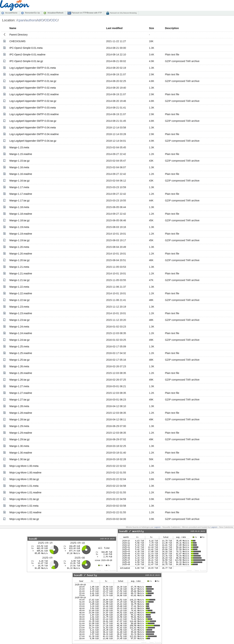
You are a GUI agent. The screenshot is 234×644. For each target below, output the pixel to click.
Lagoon (157, 527)
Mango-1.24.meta (19, 327)
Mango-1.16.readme (21, 174)
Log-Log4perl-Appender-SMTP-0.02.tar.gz (33, 101)
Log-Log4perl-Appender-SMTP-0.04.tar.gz (33, 141)
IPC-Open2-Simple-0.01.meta (26, 48)
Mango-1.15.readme (21, 154)
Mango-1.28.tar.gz (20, 419)
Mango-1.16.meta (19, 167)
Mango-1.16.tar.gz (20, 181)
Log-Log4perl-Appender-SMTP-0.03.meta (33, 108)
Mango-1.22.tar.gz (20, 300)
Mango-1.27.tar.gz (20, 400)
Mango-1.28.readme (21, 413)
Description (172, 28)
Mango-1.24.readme (21, 333)
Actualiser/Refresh (55, 13)
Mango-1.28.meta (19, 406)
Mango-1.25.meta (19, 346)
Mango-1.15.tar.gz (20, 161)
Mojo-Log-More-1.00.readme (25, 473)
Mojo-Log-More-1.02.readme (25, 512)
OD (47, 20)
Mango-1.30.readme (21, 453)
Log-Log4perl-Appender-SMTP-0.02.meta (33, 88)
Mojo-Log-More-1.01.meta (24, 486)
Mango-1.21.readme (21, 273)
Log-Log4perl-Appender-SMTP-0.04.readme (34, 134)
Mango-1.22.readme (21, 293)
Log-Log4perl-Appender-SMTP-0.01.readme (34, 74)
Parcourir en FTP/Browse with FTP (86, 13)
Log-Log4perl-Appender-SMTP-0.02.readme (34, 94)
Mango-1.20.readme (21, 254)
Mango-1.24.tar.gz (20, 340)
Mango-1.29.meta (19, 426)
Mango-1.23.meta (19, 307)
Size (151, 28)
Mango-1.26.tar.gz (20, 380)
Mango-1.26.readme (21, 373)
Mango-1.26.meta (19, 366)
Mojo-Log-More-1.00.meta (24, 466)
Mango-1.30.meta (19, 446)
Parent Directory (19, 35)
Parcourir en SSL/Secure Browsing (123, 13)
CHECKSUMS (17, 41)
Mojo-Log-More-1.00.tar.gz (24, 479)
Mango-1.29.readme (21, 433)
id (39, 20)
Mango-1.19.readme (21, 234)
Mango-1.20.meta (19, 247)
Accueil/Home (11, 13)
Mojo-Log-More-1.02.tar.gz (24, 519)
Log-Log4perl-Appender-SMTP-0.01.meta (33, 68)
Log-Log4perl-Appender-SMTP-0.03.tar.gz (33, 121)
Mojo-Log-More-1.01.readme (25, 492)
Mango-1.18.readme (21, 214)
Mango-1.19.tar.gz (20, 240)
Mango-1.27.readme (21, 393)
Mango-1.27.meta (19, 386)
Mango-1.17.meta (19, 187)
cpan (21, 20)
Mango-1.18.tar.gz (20, 220)
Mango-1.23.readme (21, 313)
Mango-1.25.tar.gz (20, 360)
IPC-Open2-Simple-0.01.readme (28, 55)
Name (13, 28)
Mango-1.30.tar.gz (20, 459)
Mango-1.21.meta (19, 267)
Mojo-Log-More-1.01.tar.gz (24, 499)
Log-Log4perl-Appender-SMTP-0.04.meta (33, 128)
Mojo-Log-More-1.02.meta (24, 506)
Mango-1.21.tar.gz (20, 280)
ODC (54, 20)
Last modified (114, 28)
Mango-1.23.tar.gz (20, 320)
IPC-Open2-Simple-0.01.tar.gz (26, 61)
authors (31, 20)
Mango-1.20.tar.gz (20, 260)
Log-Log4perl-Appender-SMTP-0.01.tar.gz (33, 81)
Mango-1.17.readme (21, 194)
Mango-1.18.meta (19, 207)
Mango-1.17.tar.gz (20, 200)
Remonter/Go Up (32, 13)
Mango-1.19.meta (19, 227)
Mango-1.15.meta (19, 147)
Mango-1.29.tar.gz (20, 439)
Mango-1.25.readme (21, 353)
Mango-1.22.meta (19, 287)
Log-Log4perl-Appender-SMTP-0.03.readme (34, 114)
